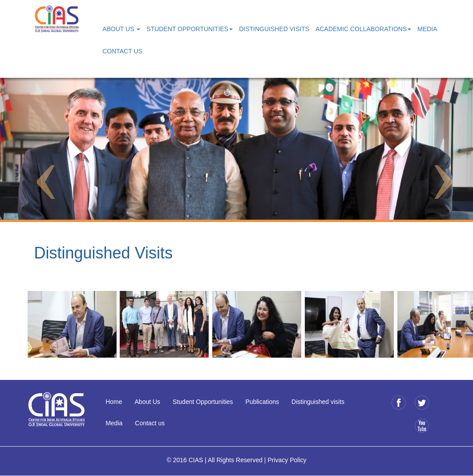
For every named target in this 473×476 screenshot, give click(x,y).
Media (427, 29)
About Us (148, 402)
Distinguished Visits (274, 29)
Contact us (150, 423)
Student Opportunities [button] (190, 29)
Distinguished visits (318, 402)
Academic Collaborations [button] (363, 29)
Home (114, 402)
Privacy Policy (287, 460)
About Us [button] (121, 29)
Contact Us (122, 51)
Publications (263, 402)
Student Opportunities (203, 402)
